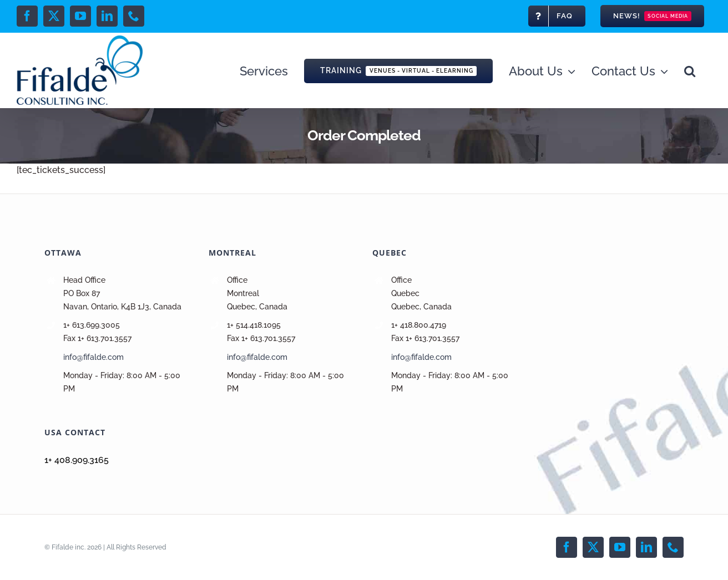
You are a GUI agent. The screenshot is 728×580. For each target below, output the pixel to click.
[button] (690, 70)
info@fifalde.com (93, 357)
